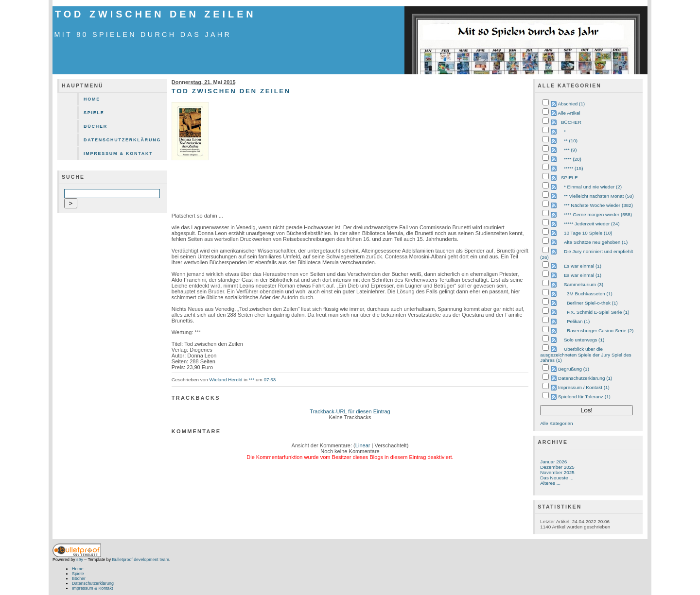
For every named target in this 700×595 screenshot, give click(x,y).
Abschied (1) (571, 104)
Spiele (94, 113)
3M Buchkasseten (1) (590, 294)
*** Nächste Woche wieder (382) (598, 205)
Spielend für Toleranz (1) (584, 397)
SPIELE (569, 178)
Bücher (96, 126)
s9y (80, 560)
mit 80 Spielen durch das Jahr (143, 34)
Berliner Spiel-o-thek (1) (592, 303)
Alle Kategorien (556, 423)
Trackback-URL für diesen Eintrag (350, 411)
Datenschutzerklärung (122, 140)
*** (252, 380)
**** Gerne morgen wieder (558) (598, 214)
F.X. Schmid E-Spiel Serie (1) (598, 312)
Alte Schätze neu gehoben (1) (596, 242)
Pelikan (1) (578, 321)
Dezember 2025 (557, 467)
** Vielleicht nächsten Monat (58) (599, 196)
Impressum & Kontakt (118, 153)
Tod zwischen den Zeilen (156, 14)
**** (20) (573, 159)
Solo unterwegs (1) (584, 340)
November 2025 (557, 472)
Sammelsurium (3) (584, 284)
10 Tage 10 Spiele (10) (588, 233)
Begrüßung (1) (574, 369)
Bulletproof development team (141, 560)
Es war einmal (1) (583, 266)
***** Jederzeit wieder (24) (592, 224)
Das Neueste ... (557, 478)
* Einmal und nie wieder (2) (593, 187)
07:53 (270, 380)
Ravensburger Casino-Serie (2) (600, 331)
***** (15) (574, 168)
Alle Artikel (569, 113)
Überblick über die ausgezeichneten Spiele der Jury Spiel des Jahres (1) (586, 355)
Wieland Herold (226, 380)
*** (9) (570, 150)
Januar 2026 (553, 462)
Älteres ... (550, 483)
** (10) (571, 141)
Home (92, 99)
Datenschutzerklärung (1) (585, 378)
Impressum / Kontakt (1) (584, 387)
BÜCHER (571, 122)
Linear (363, 445)
